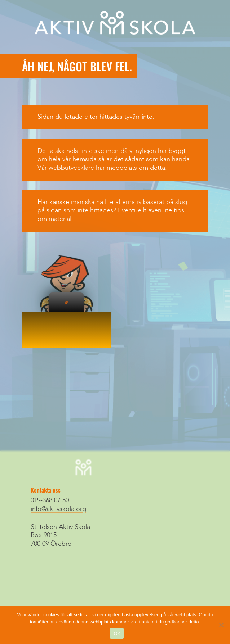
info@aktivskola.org (58, 509)
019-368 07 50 (50, 500)
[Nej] (221, 625)
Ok (117, 633)
